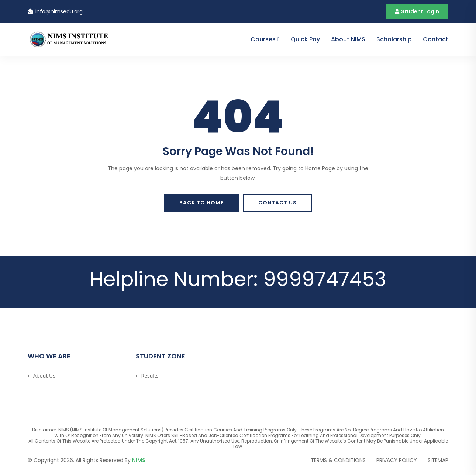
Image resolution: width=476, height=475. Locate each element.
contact (436, 39)
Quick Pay (305, 39)
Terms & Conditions (338, 460)
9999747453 (325, 279)
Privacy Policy (397, 460)
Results (150, 376)
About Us (44, 376)
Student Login (417, 11)
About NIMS (348, 39)
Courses (263, 39)
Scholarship (394, 39)
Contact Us (277, 203)
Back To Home (201, 203)
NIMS (139, 460)
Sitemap (438, 460)
